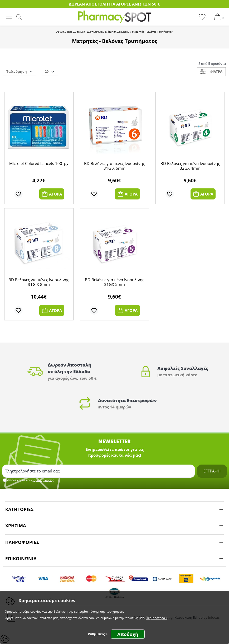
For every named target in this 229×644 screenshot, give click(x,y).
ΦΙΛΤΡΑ (211, 72)
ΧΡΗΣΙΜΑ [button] (16, 526)
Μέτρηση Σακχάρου (117, 32)
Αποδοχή (128, 634)
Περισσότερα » (157, 618)
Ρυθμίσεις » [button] (98, 634)
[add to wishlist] (18, 194)
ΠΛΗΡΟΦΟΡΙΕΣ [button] (22, 542)
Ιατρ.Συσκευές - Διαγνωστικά (85, 32)
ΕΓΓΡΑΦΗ (212, 471)
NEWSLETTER (115, 441)
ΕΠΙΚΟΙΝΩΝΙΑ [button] (21, 558)
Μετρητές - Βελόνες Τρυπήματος (152, 32)
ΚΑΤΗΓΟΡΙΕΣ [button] (19, 509)
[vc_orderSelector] (20, 72)
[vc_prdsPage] (50, 72)
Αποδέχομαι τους (31, 480)
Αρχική (60, 32)
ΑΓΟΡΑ (52, 194)
